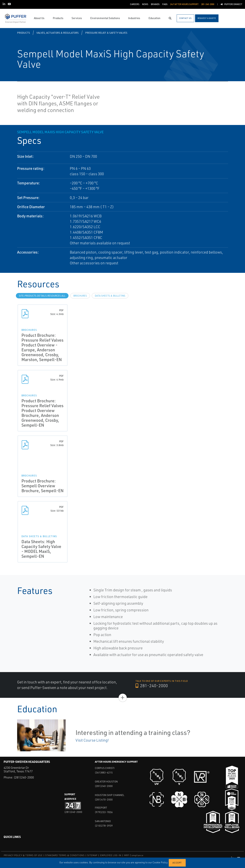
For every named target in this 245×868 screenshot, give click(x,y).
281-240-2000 (152, 686)
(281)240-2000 (24, 777)
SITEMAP (92, 855)
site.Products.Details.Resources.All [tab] (42, 296)
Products (24, 33)
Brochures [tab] (80, 296)
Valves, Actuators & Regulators (58, 33)
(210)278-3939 (104, 826)
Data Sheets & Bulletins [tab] (110, 296)
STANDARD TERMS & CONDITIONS (65, 855)
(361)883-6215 (104, 772)
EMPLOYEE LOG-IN (111, 855)
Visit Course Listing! (92, 740)
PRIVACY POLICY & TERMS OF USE (23, 855)
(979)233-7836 (104, 812)
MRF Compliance (134, 855)
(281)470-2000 (104, 799)
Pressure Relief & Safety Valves (106, 33)
